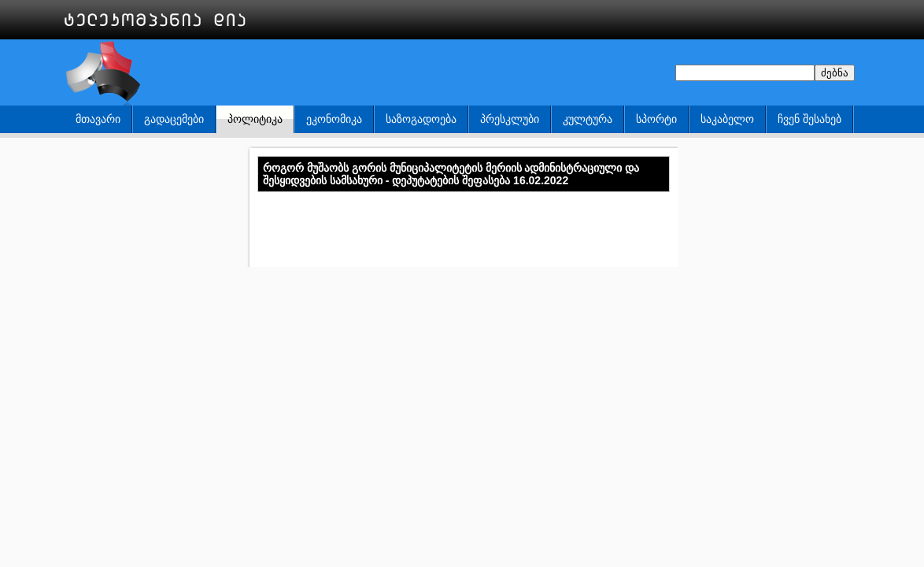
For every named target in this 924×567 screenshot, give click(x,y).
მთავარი (98, 119)
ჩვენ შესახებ (809, 119)
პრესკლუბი (510, 119)
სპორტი (656, 119)
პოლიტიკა (255, 119)
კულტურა (588, 119)
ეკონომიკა (334, 119)
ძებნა (835, 73)
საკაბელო (727, 119)
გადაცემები (174, 119)
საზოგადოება (421, 119)
